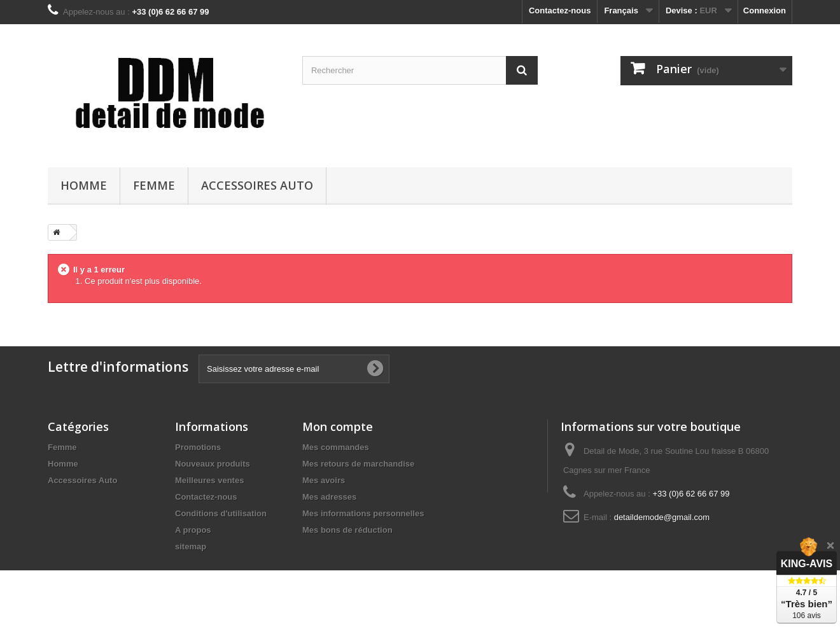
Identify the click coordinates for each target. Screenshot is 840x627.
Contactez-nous (560, 11)
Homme (84, 185)
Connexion (765, 11)
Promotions (198, 447)
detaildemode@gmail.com (662, 517)
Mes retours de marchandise (358, 464)
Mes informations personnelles (363, 513)
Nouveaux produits (213, 464)
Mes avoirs (324, 480)
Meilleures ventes (209, 480)
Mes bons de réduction (347, 530)
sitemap (191, 546)
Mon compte (338, 426)
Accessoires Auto (257, 185)
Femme (154, 185)
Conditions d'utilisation (221, 513)
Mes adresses (329, 497)
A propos (193, 530)
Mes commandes (336, 447)
